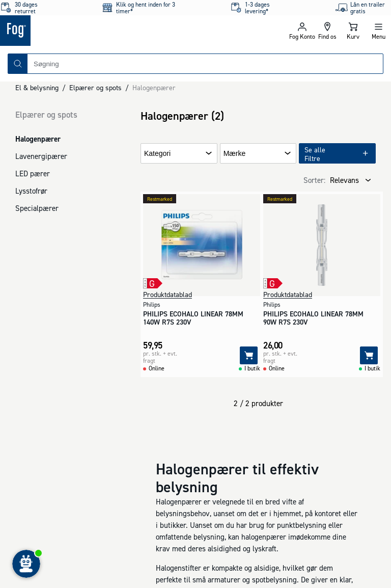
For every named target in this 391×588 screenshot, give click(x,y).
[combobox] (205, 64)
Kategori (157, 154)
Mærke (235, 154)
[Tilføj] (249, 355)
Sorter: (314, 180)
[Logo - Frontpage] (98, 31)
